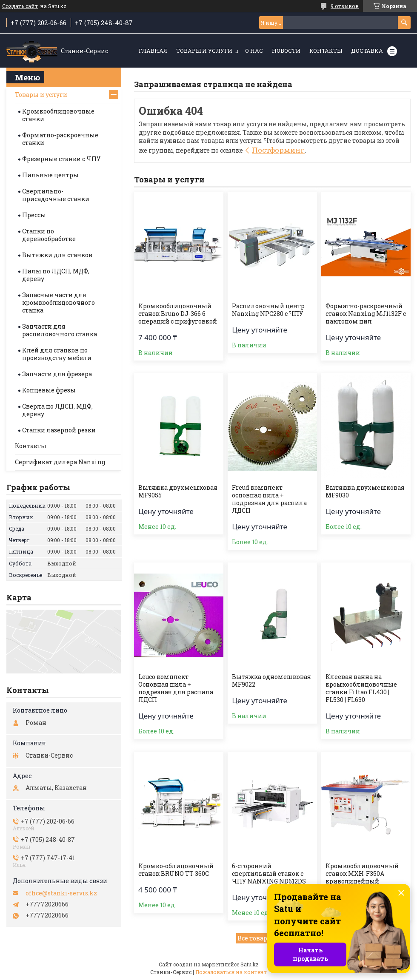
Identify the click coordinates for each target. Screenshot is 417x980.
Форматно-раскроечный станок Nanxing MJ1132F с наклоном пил (366, 314)
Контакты (326, 51)
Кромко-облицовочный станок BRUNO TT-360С (176, 870)
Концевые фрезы (49, 390)
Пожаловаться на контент (231, 972)
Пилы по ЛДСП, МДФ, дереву (56, 275)
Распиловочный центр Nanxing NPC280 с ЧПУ (268, 310)
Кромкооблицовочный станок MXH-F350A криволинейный (362, 874)
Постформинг (278, 150)
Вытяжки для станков (57, 255)
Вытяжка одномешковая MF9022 (271, 681)
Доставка (367, 51)
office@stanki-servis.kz (61, 893)
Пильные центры (50, 175)
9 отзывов (345, 6)
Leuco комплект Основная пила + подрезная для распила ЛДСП (176, 688)
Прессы (34, 215)
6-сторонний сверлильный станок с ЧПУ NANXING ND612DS (269, 874)
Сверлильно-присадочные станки (56, 195)
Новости (286, 51)
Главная (153, 51)
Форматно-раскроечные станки (60, 139)
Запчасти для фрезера (57, 374)
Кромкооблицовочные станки (58, 115)
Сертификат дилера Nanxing (60, 462)
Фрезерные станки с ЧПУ (61, 159)
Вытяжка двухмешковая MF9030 (365, 491)
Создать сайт (20, 6)
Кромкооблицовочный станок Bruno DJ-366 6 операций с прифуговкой (178, 314)
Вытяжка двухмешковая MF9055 (178, 491)
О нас (254, 51)
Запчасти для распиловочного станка (60, 330)
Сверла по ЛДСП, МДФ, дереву (57, 410)
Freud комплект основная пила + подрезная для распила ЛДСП (269, 499)
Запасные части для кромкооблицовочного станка (59, 303)
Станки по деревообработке (49, 235)
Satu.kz (250, 964)
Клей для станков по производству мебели (57, 354)
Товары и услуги (204, 51)
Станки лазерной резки (59, 430)
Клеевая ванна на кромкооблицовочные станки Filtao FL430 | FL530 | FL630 (361, 688)
